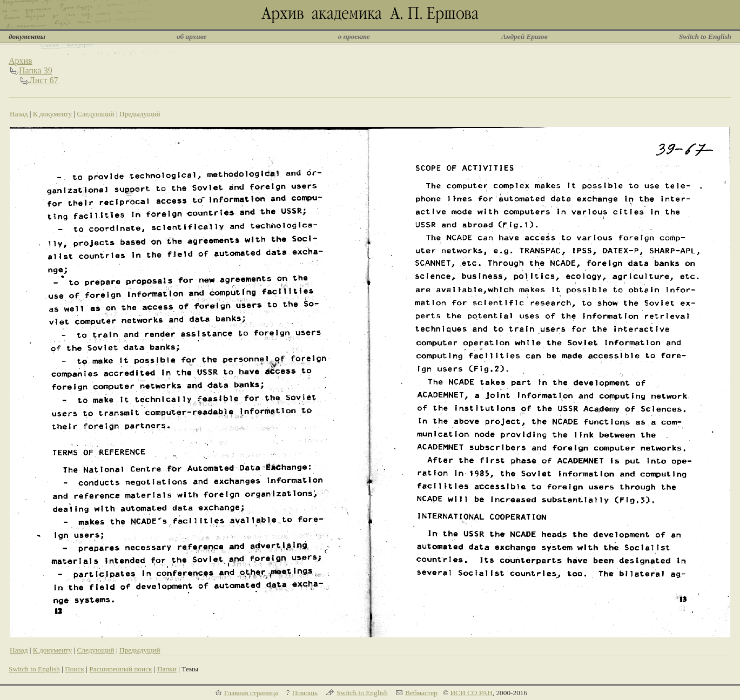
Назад (19, 114)
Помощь (305, 693)
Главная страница (251, 693)
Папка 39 (36, 70)
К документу (52, 114)
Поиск (75, 669)
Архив (21, 61)
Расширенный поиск (120, 669)
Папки (167, 669)
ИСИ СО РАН (471, 693)
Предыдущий (140, 114)
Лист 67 (44, 80)
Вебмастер (421, 693)
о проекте (354, 36)
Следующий (95, 114)
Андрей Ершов (524, 36)
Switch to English (705, 36)
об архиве (192, 36)
